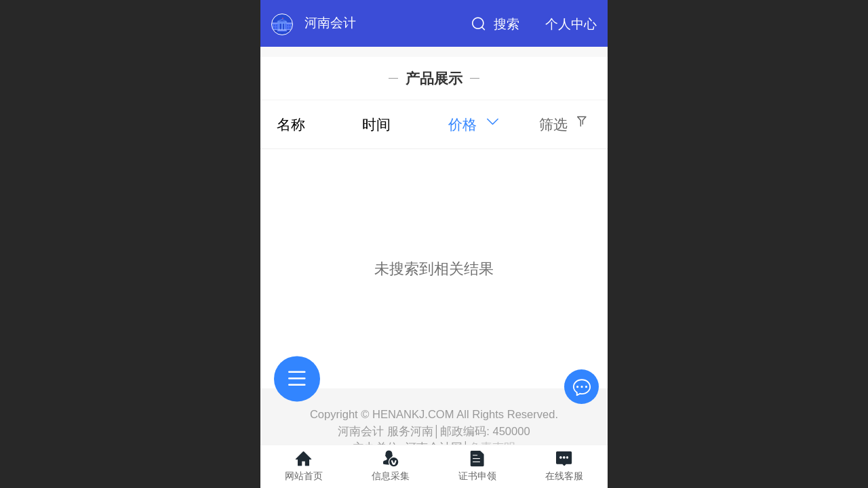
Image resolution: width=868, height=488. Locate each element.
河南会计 (330, 23)
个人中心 (571, 24)
